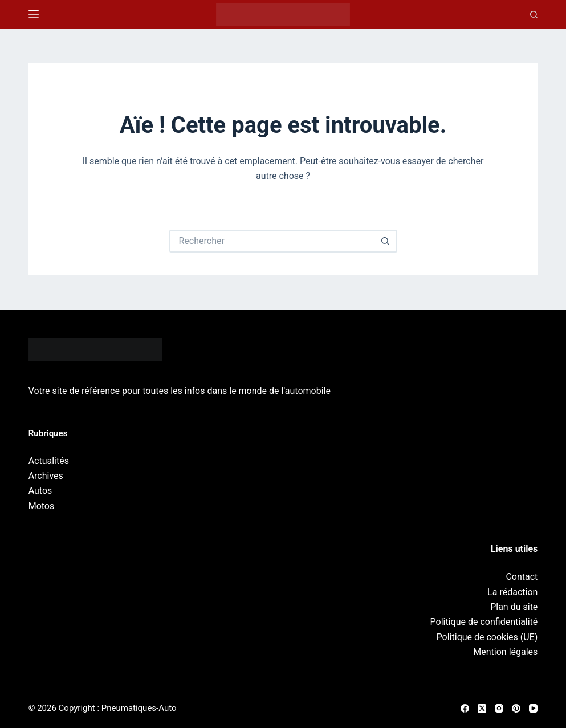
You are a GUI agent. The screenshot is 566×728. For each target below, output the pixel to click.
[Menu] (34, 14)
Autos (40, 491)
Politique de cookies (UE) (487, 637)
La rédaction (512, 592)
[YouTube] (533, 708)
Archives (46, 476)
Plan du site (514, 607)
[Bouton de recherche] (386, 241)
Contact (522, 577)
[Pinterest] (516, 708)
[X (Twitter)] (482, 708)
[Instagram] (499, 708)
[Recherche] (534, 15)
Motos (42, 506)
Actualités (49, 461)
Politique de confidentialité (484, 622)
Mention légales (505, 652)
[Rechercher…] (272, 241)
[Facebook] (465, 708)
